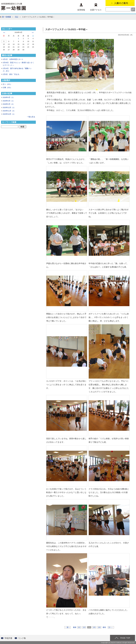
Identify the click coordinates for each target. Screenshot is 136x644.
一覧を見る (31, 117)
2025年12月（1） (9, 108)
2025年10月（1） (9, 114)
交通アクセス (96, 7)
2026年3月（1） (9, 101)
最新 (75, 627)
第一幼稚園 (6, 17)
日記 (17, 17)
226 (99, 627)
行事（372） (7, 88)
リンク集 (22, 638)
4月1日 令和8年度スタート (13, 59)
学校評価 (8, 638)
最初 (104, 627)
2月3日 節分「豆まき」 (12, 74)
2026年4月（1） (9, 97)
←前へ (68, 627)
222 (79, 627)
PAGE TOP (125, 638)
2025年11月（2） (9, 111)
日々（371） (7, 84)
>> (33, 33)
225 (94, 627)
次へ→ (111, 627)
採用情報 (81, 7)
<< (4, 33)
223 (84, 627)
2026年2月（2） (9, 104)
